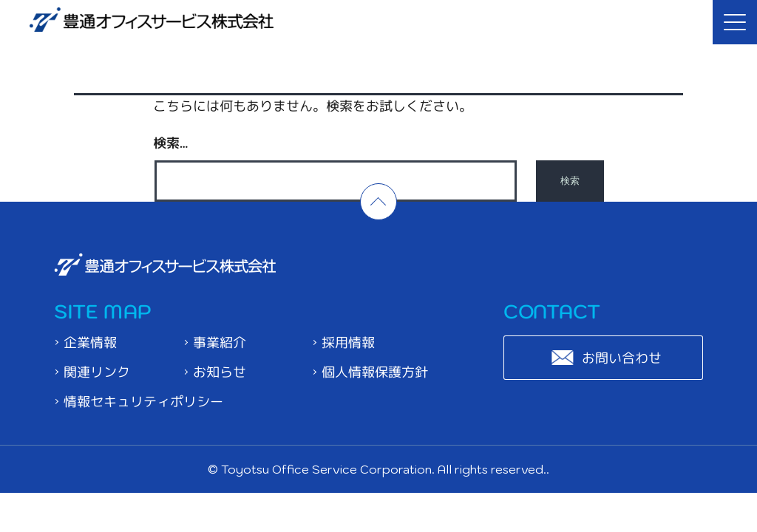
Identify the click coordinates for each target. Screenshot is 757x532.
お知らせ (220, 372)
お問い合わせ (622, 357)
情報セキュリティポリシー (143, 402)
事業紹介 (220, 342)
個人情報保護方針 (376, 372)
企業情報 (90, 342)
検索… (171, 142)
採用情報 (349, 342)
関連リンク (97, 372)
